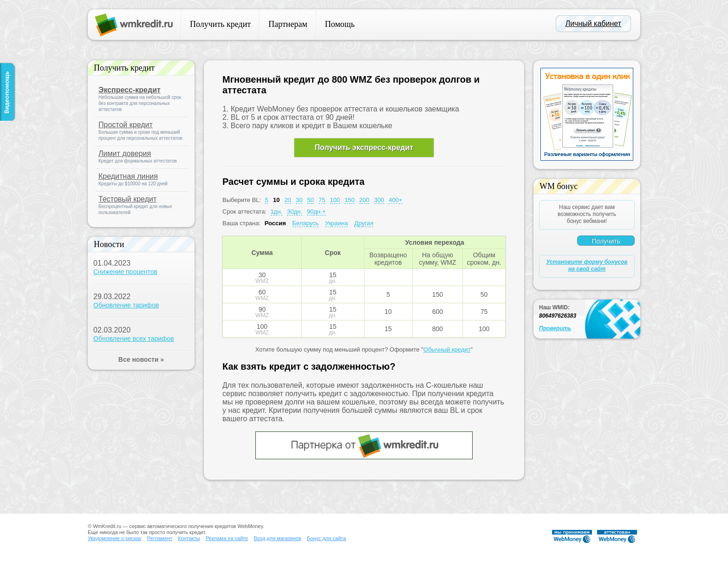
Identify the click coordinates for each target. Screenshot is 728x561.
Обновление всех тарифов (134, 339)
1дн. (277, 212)
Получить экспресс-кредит (364, 147)
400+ (395, 200)
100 (335, 200)
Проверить (555, 328)
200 (364, 200)
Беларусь (306, 223)
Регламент (160, 538)
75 (322, 200)
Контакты (189, 538)
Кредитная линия (128, 176)
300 (379, 200)
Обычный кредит (447, 349)
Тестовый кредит (127, 199)
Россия (275, 223)
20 (288, 200)
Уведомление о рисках (115, 538)
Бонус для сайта (326, 538)
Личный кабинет (593, 23)
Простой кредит (126, 125)
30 (299, 200)
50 (310, 200)
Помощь (340, 24)
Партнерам (288, 24)
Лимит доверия (125, 153)
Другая (364, 223)
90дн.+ (316, 212)
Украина (337, 223)
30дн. (295, 212)
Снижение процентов (125, 272)
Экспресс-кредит (130, 90)
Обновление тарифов (126, 305)
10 (276, 200)
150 (350, 200)
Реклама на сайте (227, 538)
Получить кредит (220, 24)
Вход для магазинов (277, 538)
